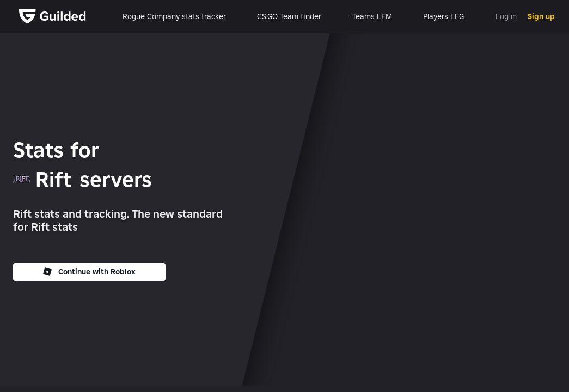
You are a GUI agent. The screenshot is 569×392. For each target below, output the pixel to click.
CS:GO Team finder (289, 16)
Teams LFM (372, 16)
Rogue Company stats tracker (174, 16)
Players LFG (443, 16)
